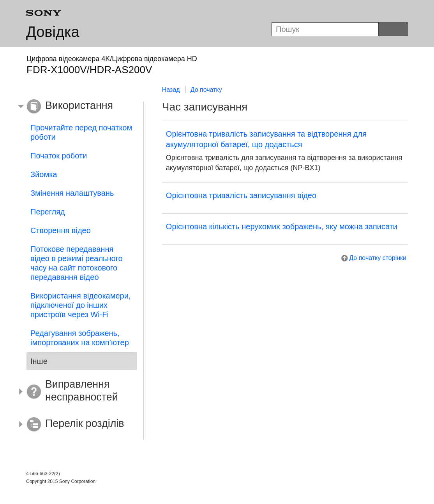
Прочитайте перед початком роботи (81, 132)
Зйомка (44, 174)
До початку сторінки (378, 258)
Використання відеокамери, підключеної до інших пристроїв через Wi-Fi (80, 305)
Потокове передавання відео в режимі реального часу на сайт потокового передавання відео (77, 263)
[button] (76, 107)
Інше (39, 361)
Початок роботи (59, 156)
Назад (171, 90)
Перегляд (48, 212)
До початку (206, 90)
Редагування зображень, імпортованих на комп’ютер (80, 338)
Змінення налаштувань (72, 193)
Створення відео (61, 230)
